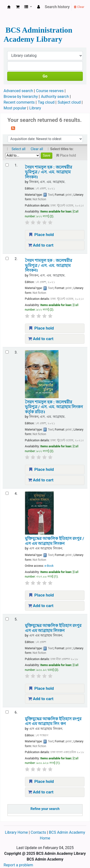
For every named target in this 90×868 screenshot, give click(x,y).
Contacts (38, 832)
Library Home (17, 832)
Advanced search (18, 91)
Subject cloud (69, 102)
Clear (79, 7)
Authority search (55, 97)
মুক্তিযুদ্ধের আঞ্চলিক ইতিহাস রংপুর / (55, 541)
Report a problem (18, 865)
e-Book (49, 566)
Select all (18, 149)
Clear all (37, 149)
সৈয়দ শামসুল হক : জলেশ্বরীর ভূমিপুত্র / (48, 172)
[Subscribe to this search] (13, 128)
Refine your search (45, 809)
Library (35, 108)
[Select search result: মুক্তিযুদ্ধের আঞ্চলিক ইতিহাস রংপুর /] (7, 493)
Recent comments (19, 102)
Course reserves (50, 91)
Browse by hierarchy (21, 97)
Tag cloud (46, 102)
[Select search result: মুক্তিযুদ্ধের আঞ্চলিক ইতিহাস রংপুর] (7, 619)
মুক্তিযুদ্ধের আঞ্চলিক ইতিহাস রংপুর (53, 628)
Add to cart (41, 245)
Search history (57, 7)
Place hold (41, 235)
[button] (18, 7)
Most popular (15, 108)
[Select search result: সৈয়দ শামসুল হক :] (7, 165)
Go (45, 76)
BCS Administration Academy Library (9, 7)
